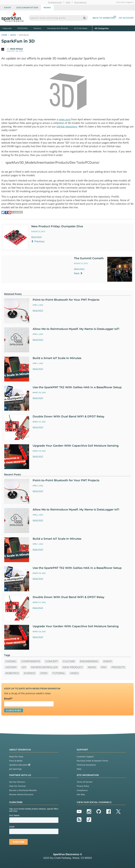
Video (74, 673)
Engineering (89, 661)
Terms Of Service (85, 782)
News (47, 8)
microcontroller (44, 667)
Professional (55, 2)
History (11, 667)
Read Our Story (16, 757)
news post (65, 119)
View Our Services (17, 786)
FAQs (79, 769)
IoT (24, 667)
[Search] (84, 18)
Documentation (27, 8)
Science (30, 673)
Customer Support (125, 2)
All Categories (102, 28)
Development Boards (58, 28)
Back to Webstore (104, 18)
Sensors (37, 28)
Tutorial (59, 673)
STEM (44, 673)
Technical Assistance (86, 765)
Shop (8, 8)
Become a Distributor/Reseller (23, 790)
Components (31, 661)
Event (108, 661)
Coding (11, 661)
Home (4, 35)
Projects (118, 667)
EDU (68, 2)
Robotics (12, 673)
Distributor (81, 2)
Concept (52, 661)
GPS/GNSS (23, 28)
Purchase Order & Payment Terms (92, 761)
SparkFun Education (20, 765)
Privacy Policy (83, 786)
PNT (104, 667)
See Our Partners (17, 782)
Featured (9, 28)
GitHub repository (67, 127)
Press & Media (16, 761)
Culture (69, 661)
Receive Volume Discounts (21, 794)
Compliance (82, 790)
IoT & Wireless (81, 28)
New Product (73, 667)
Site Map (81, 794)
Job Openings (15, 769)
